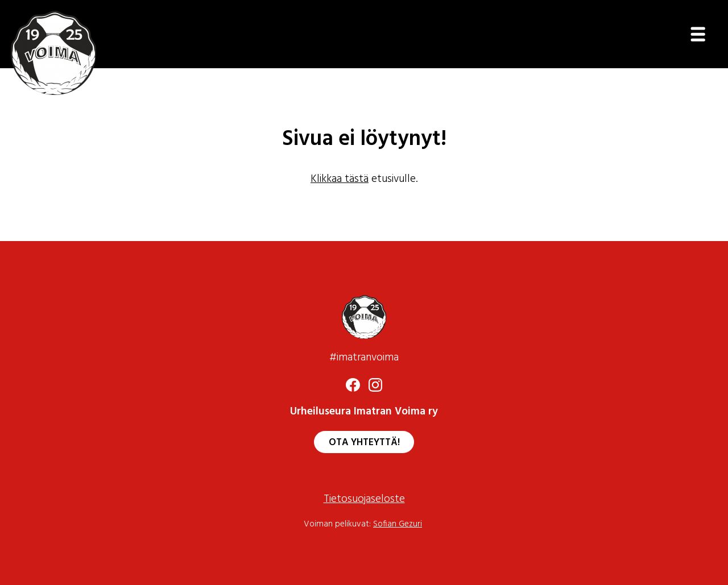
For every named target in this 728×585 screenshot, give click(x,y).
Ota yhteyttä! (364, 443)
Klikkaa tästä (340, 179)
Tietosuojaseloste (364, 499)
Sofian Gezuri (398, 524)
